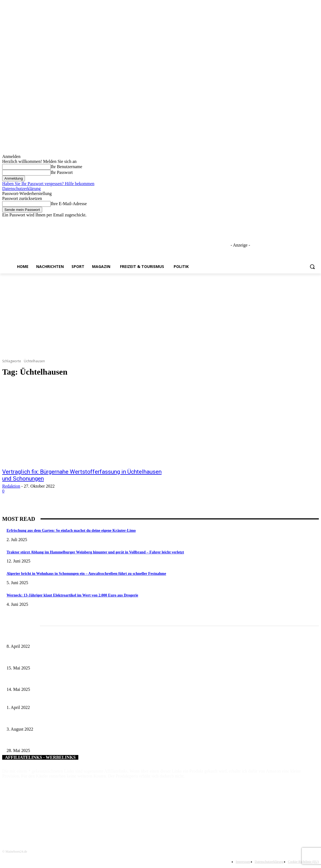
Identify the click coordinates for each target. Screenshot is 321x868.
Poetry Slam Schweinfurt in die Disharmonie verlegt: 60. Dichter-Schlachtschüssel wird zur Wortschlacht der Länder (96, 698)
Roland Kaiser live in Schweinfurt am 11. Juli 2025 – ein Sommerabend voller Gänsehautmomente (82, 681)
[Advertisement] (160, 315)
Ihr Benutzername (66, 167)
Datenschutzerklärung (21, 189)
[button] (312, 267)
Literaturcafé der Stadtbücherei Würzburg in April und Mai (52, 637)
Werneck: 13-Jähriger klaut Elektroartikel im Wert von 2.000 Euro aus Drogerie (72, 595)
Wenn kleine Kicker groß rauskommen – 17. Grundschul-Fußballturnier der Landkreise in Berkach (82, 742)
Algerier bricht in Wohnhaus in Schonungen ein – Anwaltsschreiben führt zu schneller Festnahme (86, 574)
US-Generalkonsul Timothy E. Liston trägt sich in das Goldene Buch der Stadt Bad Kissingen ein (81, 720)
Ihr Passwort (62, 172)
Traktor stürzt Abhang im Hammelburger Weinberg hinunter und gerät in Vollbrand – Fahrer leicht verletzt (95, 552)
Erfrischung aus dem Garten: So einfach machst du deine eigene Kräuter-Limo (71, 531)
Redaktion (11, 486)
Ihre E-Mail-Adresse (69, 204)
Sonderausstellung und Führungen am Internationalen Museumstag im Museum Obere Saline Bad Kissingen (90, 659)
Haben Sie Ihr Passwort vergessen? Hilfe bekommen (48, 184)
